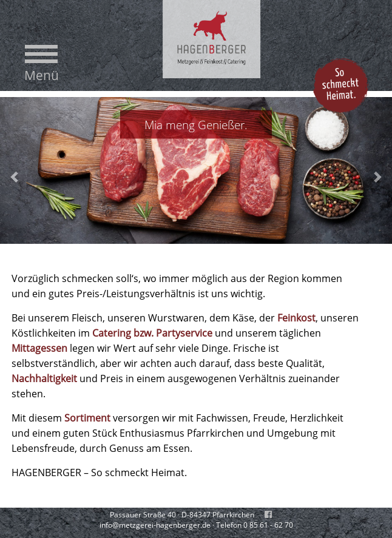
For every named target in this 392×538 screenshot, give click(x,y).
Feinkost (296, 318)
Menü (42, 75)
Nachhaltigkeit (44, 378)
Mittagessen (39, 348)
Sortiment (87, 418)
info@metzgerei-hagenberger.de (155, 525)
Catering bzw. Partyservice (152, 333)
